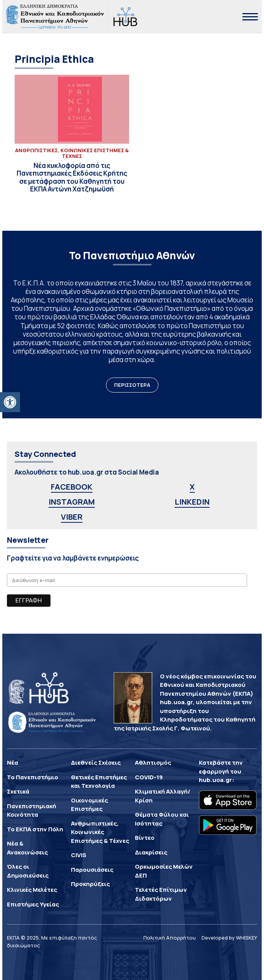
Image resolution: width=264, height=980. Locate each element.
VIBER (72, 517)
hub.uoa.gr (215, 780)
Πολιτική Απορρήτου (170, 938)
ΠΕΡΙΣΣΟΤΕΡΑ (132, 385)
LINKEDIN (192, 502)
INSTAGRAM (72, 502)
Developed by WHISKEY (229, 938)
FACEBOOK (72, 487)
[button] (10, 402)
